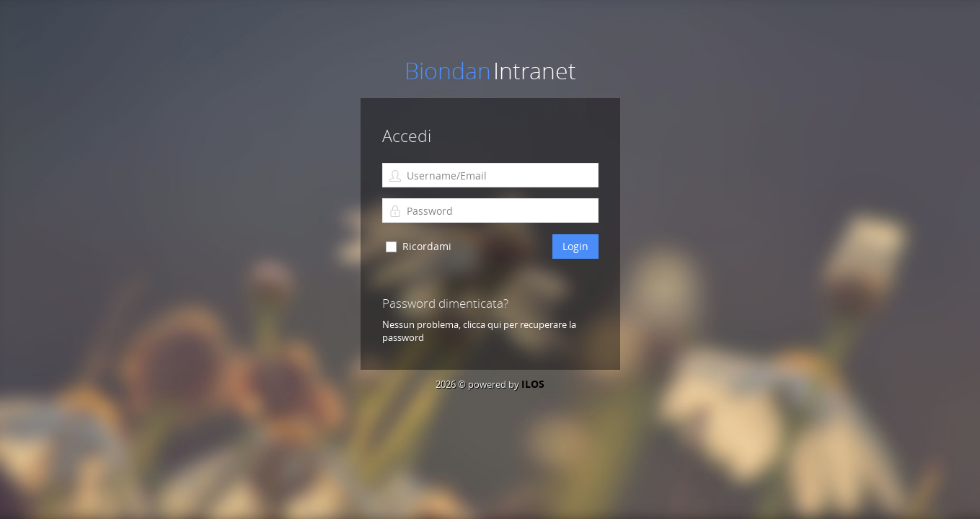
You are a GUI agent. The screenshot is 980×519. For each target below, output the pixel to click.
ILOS (533, 384)
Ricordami (427, 246)
